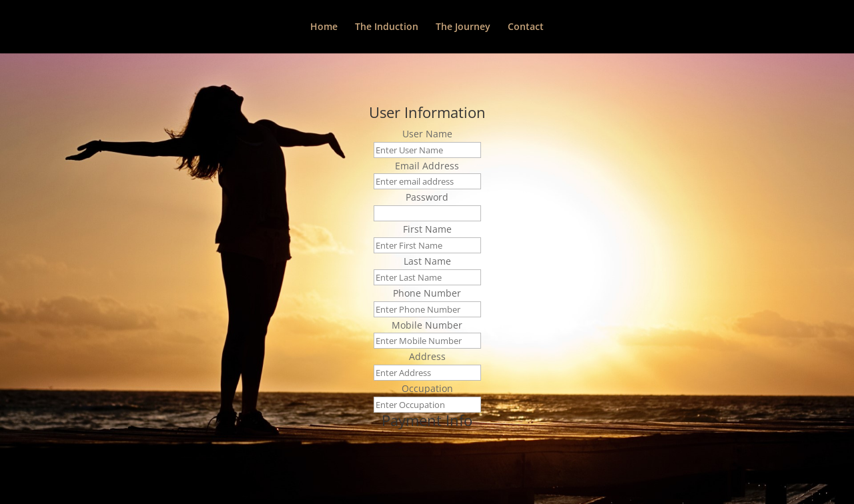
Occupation (427, 388)
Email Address (427, 166)
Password (427, 197)
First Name (427, 229)
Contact (526, 27)
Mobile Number (427, 325)
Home (324, 27)
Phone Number (427, 293)
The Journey (463, 27)
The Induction (387, 27)
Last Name (427, 261)
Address (427, 356)
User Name (427, 134)
